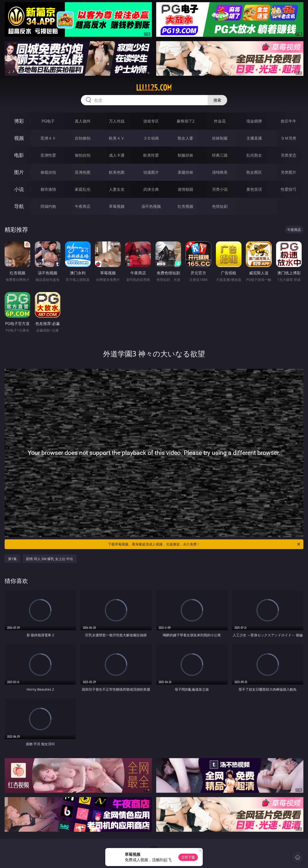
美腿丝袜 (185, 172)
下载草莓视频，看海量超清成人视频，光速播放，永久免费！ (204, 544)
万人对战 (117, 121)
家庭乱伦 (83, 189)
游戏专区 (151, 121)
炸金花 (220, 121)
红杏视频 (185, 206)
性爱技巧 (289, 189)
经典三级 (220, 155)
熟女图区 (254, 172)
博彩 (19, 121)
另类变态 (289, 155)
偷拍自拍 (83, 155)
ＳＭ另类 (289, 138)
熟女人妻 (185, 138)
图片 (19, 172)
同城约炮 (48, 206)
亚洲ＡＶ (48, 138)
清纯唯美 (220, 172)
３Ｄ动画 (151, 138)
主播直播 (254, 138)
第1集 (12, 559)
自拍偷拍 (83, 138)
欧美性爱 (151, 155)
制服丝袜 (185, 155)
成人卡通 (117, 155)
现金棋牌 (254, 121)
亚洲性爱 (48, 155)
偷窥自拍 (48, 172)
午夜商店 (83, 206)
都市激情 (48, 189)
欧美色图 (117, 172)
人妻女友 (117, 189)
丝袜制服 (220, 138)
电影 (19, 155)
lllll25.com (154, 88)
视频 (19, 138)
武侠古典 (151, 189)
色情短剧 (220, 206)
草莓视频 (117, 206)
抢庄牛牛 (289, 121)
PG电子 (48, 121)
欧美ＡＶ (117, 138)
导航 (19, 206)
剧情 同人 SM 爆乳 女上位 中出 (50, 559)
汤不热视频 (151, 206)
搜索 (217, 100)
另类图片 (289, 172)
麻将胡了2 (186, 121)
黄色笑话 (254, 189)
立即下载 (188, 857)
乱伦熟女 (254, 155)
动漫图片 (151, 172)
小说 (19, 189)
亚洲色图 (83, 172)
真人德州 (83, 121)
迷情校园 (185, 189)
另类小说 (220, 189)
